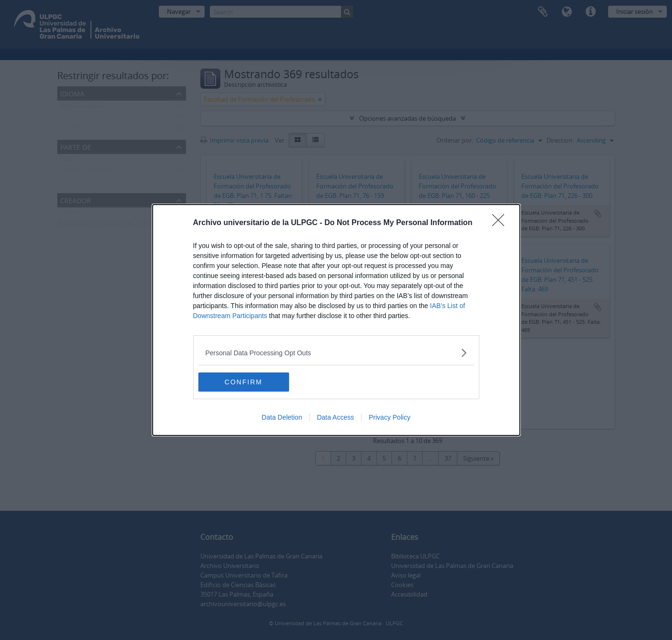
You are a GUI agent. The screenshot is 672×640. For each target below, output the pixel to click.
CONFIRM (243, 382)
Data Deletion (282, 417)
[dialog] (336, 320)
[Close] (501, 223)
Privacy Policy (389, 417)
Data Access (335, 417)
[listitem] (336, 353)
